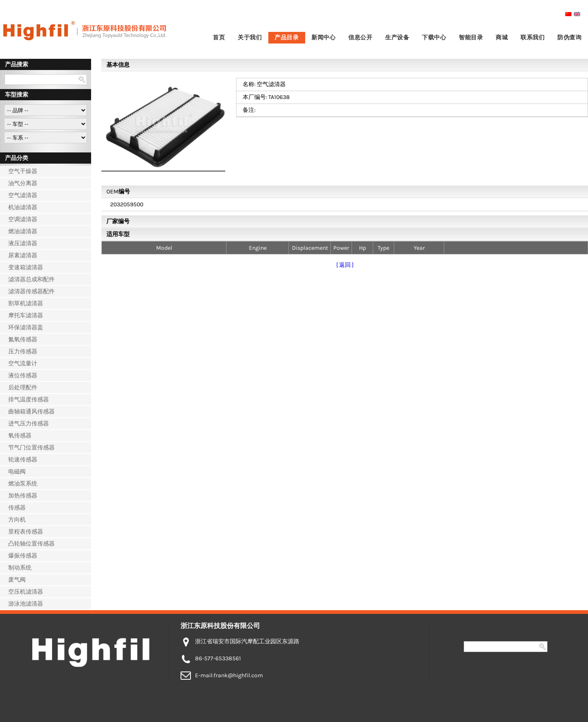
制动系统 (20, 568)
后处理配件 (23, 388)
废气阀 (17, 580)
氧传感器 (20, 436)
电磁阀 (17, 472)
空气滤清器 (23, 195)
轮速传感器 (23, 460)
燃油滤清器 (23, 231)
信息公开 (360, 37)
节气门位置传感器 (31, 448)
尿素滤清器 (23, 255)
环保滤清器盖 (26, 327)
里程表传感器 (26, 532)
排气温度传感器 (29, 400)
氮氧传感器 (23, 339)
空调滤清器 (23, 219)
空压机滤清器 (26, 592)
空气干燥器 (23, 171)
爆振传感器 (23, 556)
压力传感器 (23, 351)
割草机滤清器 (26, 303)
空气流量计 (23, 363)
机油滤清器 (23, 207)
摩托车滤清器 (26, 315)
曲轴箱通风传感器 (31, 412)
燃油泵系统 (23, 484)
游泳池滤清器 (26, 604)
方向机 (17, 520)
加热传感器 (23, 496)
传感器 (17, 508)
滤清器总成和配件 (31, 279)
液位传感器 (23, 375)
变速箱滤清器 (26, 267)
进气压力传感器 (29, 424)
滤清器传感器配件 (31, 291)
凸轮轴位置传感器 (31, 544)
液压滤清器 (23, 243)
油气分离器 (23, 183)
